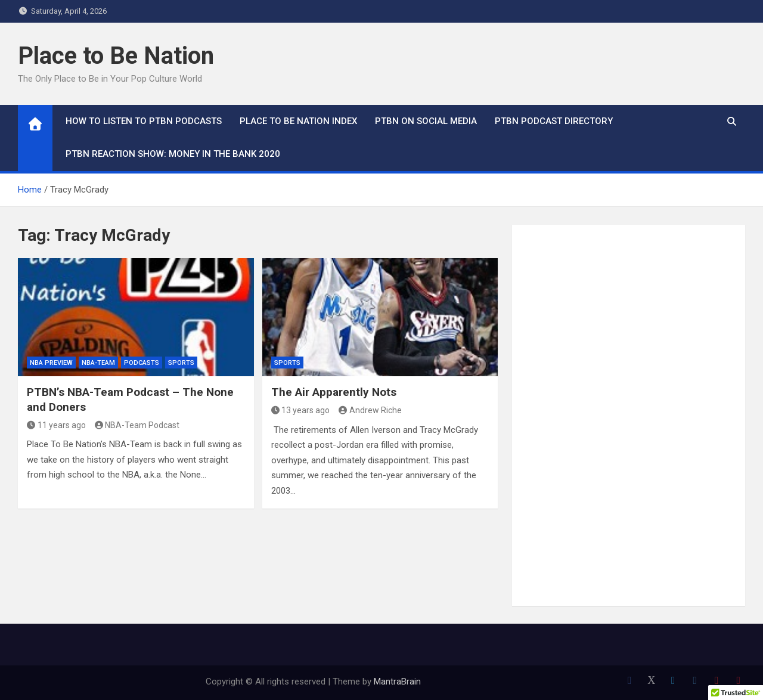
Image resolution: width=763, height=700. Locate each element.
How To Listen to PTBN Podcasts (144, 121)
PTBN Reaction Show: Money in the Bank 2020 (173, 154)
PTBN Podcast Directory (554, 121)
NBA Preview (51, 363)
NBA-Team (98, 363)
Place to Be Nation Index (298, 121)
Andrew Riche (370, 410)
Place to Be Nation (116, 56)
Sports (181, 363)
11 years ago (56, 425)
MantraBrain (397, 682)
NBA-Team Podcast (137, 425)
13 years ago (301, 410)
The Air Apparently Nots (334, 392)
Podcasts (142, 363)
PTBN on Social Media (426, 121)
